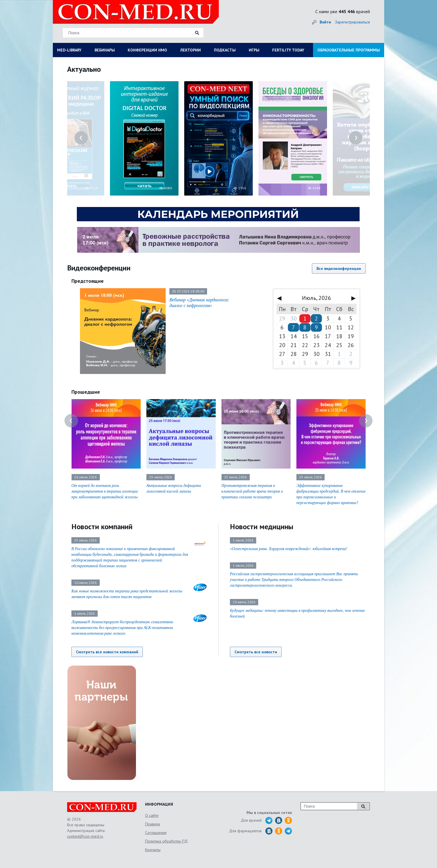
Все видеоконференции (339, 268)
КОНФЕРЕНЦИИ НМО (147, 50)
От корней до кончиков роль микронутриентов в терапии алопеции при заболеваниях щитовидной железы (105, 491)
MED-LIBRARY (69, 50)
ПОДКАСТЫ (225, 50)
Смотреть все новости (256, 652)
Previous (81, 138)
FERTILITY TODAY (288, 50)
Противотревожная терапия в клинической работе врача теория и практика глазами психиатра (252, 491)
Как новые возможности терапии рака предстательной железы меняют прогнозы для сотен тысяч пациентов (127, 594)
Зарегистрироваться (352, 22)
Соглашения (156, 833)
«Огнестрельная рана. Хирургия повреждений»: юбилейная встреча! (288, 549)
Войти (325, 22)
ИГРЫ (254, 50)
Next (356, 138)
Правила (153, 824)
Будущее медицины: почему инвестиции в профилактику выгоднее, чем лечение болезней (297, 613)
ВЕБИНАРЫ (105, 50)
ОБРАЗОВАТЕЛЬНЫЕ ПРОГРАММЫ (349, 50)
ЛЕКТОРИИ (191, 50)
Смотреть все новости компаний (107, 652)
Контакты (153, 850)
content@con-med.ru (85, 836)
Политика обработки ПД (166, 841)
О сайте (152, 815)
